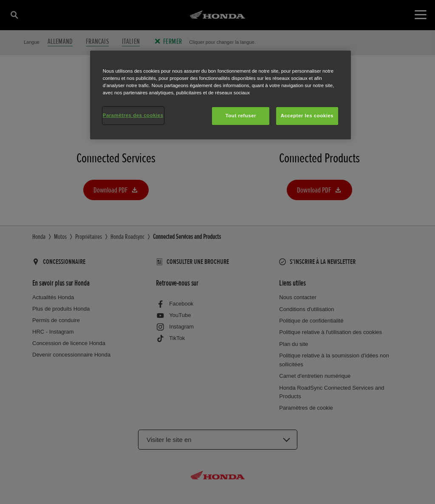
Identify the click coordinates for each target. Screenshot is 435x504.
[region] (220, 95)
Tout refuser (241, 116)
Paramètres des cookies (133, 115)
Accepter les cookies (307, 116)
